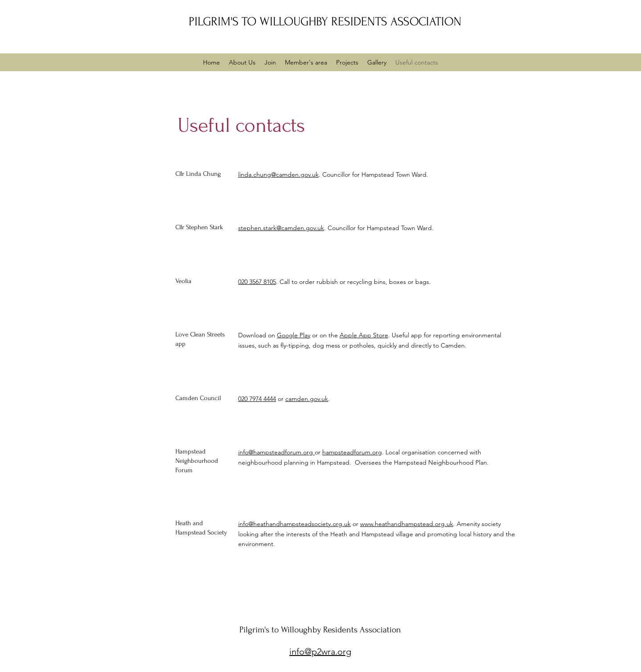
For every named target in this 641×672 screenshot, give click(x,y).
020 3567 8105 (257, 282)
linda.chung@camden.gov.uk (278, 174)
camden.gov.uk (307, 399)
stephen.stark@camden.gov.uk (281, 228)
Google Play (294, 335)
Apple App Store (364, 335)
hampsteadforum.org (352, 452)
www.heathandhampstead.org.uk (407, 524)
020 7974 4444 (257, 399)
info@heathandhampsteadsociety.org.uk (294, 524)
